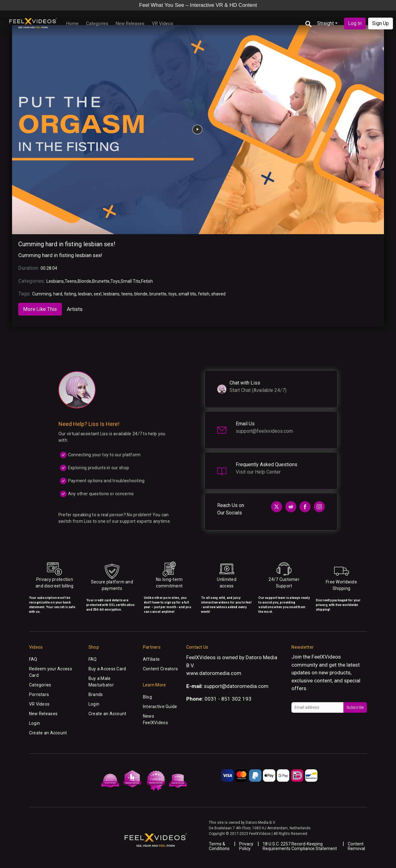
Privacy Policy (246, 846)
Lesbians (55, 281)
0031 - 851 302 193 (228, 699)
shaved (218, 294)
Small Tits (130, 281)
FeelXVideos (326, 657)
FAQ (33, 659)
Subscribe (355, 707)
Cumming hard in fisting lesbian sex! (67, 244)
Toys (115, 281)
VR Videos (163, 24)
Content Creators (160, 669)
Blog (147, 697)
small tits (187, 294)
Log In (355, 23)
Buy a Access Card (107, 669)
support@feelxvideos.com (264, 431)
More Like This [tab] (40, 309)
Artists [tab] (75, 309)
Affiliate (151, 659)
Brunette (101, 281)
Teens (71, 281)
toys (172, 294)
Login (34, 723)
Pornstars (39, 694)
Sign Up (381, 23)
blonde (141, 294)
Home (72, 24)
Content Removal (356, 846)
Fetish (147, 281)
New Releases (130, 24)
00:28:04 (49, 268)
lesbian (85, 294)
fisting (70, 294)
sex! (98, 294)
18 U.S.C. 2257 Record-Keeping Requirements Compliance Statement (300, 846)
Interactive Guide (160, 707)
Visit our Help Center (258, 472)
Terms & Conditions (219, 846)
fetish (204, 294)
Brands (96, 694)
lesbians (111, 294)
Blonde (84, 281)
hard (58, 294)
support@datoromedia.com (236, 686)
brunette (158, 294)
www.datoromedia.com (214, 673)
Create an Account (48, 733)
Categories (97, 24)
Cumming (42, 294)
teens (127, 294)
